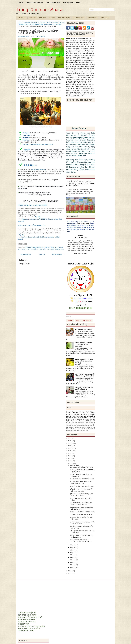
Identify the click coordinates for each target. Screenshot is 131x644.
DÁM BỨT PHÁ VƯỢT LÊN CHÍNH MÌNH (82, 486)
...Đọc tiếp (37, 217)
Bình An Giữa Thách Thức (82, 422)
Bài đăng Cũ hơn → (58, 254)
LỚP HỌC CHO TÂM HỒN (72, 3)
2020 (70, 453)
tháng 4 (72, 562)
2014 (70, 573)
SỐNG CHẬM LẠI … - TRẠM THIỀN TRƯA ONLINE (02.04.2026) (83, 344)
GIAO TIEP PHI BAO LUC (31, 23)
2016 (70, 463)
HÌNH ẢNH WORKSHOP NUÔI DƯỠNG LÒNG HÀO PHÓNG (81, 508)
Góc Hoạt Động (64, 18)
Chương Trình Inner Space (85, 414)
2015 (70, 571)
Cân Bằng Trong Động (77, 426)
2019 (70, 456)
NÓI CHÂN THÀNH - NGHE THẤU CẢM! (33, 205)
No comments (41, 36)
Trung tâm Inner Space (40, 10)
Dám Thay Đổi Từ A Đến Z (89, 426)
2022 (70, 448)
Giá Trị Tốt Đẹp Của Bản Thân (74, 427)
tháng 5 (72, 560)
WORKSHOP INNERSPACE (53, 25)
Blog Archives (87, 320)
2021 (70, 451)
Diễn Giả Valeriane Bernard (76, 421)
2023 (70, 446)
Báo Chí (90, 418)
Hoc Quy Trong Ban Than (75, 429)
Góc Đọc (52, 18)
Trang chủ (42, 254)
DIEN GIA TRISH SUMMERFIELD (77, 416)
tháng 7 (72, 555)
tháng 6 (72, 557)
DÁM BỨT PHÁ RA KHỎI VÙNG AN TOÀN (82, 512)
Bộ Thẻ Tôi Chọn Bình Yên (82, 424)
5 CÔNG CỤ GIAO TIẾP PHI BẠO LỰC (32, 225)
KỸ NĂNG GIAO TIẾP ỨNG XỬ (83, 430)
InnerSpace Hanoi (23, 36)
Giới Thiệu (33, 18)
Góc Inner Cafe (79, 18)
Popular (70, 320)
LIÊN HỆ (21, 3)
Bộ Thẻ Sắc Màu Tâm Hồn (80, 419)
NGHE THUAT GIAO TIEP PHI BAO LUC (52, 23)
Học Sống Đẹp (72, 430)
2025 (70, 441)
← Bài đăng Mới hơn (25, 254)
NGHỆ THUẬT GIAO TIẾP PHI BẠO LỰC (31, 25)
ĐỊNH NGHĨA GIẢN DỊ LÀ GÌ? (84, 329)
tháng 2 (72, 565)
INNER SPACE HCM (53, 3)
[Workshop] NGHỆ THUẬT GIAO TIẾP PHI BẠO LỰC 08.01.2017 (39, 32)
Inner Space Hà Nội (83, 224)
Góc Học (42, 18)
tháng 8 (72, 552)
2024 (70, 443)
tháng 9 (72, 550)
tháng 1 (72, 567)
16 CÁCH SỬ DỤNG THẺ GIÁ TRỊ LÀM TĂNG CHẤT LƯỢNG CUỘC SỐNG (81, 184)
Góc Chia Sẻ (105, 18)
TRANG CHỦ (22, 18)
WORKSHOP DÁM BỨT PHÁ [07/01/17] (81, 467)
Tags (78, 320)
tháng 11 (73, 545)
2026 (70, 438)
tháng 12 (73, 465)
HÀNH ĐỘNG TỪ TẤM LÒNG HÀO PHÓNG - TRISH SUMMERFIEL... (80, 541)
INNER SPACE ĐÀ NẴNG (35, 3)
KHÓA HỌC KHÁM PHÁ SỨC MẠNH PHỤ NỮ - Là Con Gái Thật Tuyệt (84, 361)
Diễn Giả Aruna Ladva (81, 418)
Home (20, 23)
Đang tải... (69, 317)
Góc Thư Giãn (93, 18)
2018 (70, 458)
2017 (70, 461)
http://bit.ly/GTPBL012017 (45, 144)
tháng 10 (73, 547)
